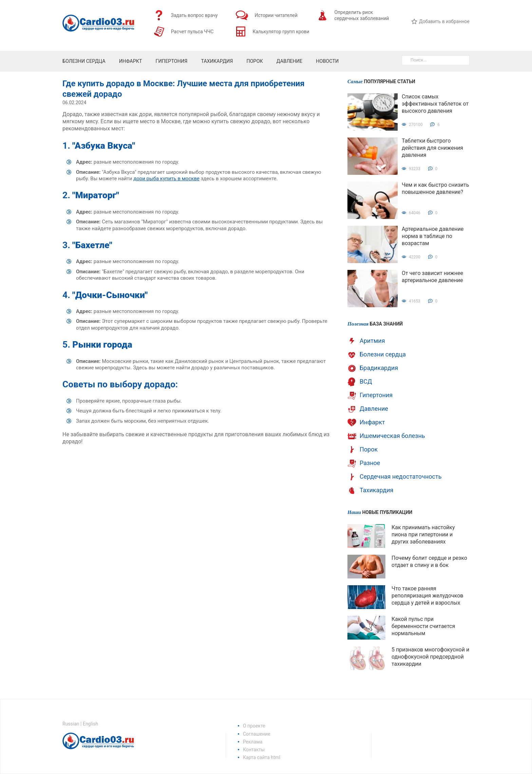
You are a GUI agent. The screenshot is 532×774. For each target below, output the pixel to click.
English (90, 724)
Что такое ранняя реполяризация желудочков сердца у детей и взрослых (427, 596)
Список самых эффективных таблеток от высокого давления (435, 104)
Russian (71, 724)
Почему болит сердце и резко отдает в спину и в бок (429, 561)
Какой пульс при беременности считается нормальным (423, 626)
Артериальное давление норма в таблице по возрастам (433, 236)
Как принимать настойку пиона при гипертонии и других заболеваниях (423, 535)
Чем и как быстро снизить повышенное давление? (435, 188)
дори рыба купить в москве (166, 179)
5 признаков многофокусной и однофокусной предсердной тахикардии (430, 657)
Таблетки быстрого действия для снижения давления (432, 148)
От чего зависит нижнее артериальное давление (432, 277)
